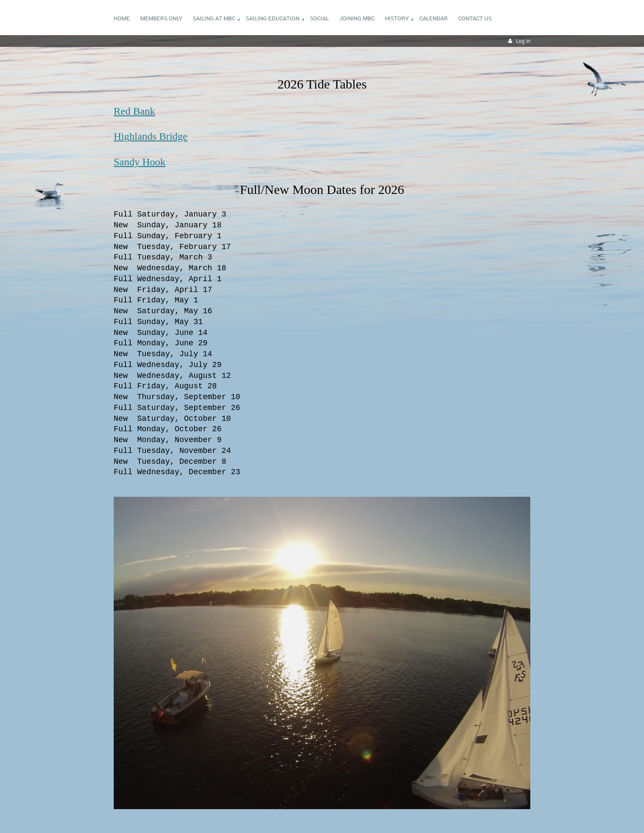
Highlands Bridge (151, 136)
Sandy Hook (140, 162)
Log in (523, 41)
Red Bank (134, 111)
